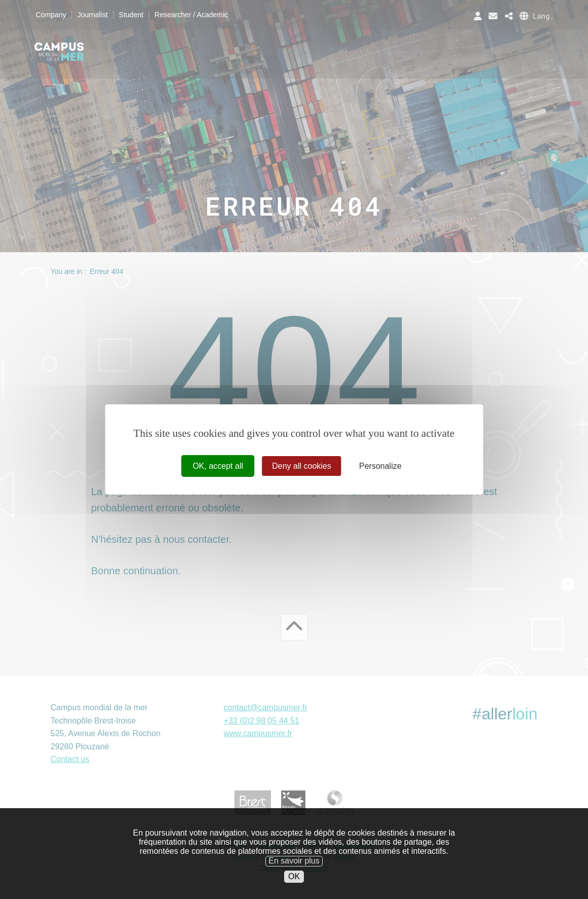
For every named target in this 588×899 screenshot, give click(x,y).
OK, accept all (218, 466)
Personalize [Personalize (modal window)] (381, 466)
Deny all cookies (302, 466)
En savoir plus (294, 876)
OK (294, 891)
